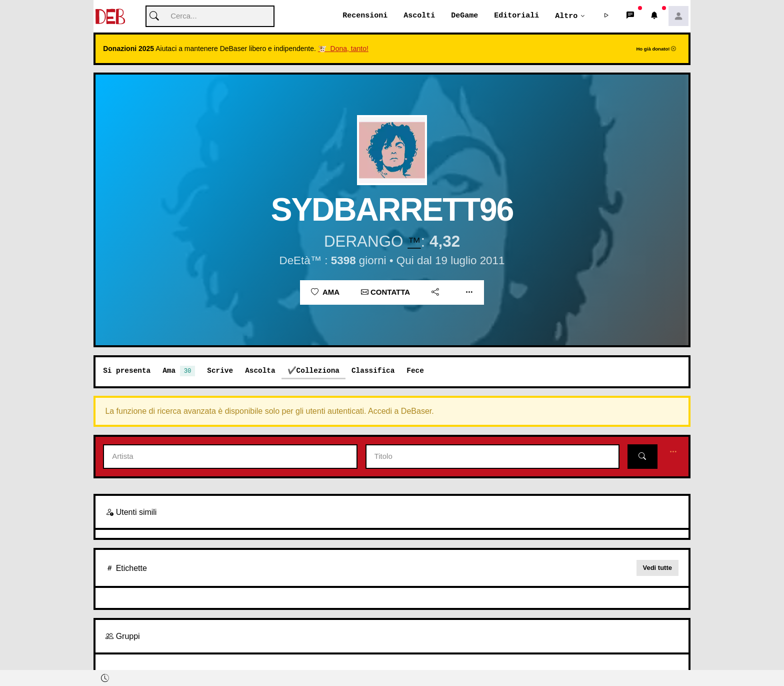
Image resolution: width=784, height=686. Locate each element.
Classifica (373, 371)
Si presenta (127, 371)
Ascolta (260, 371)
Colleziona (318, 371)
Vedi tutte (658, 568)
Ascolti (419, 16)
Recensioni (365, 16)
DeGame (464, 16)
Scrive (220, 371)
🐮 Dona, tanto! (343, 49)
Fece (415, 371)
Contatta (385, 292)
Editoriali (516, 16)
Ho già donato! (656, 49)
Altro (566, 16)
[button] (606, 17)
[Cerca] (210, 17)
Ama (325, 292)
